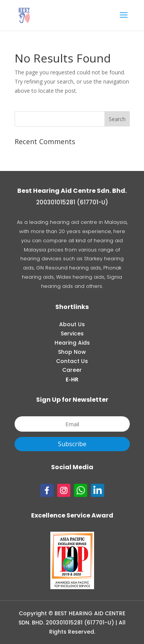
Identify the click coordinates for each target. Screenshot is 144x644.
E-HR (72, 379)
